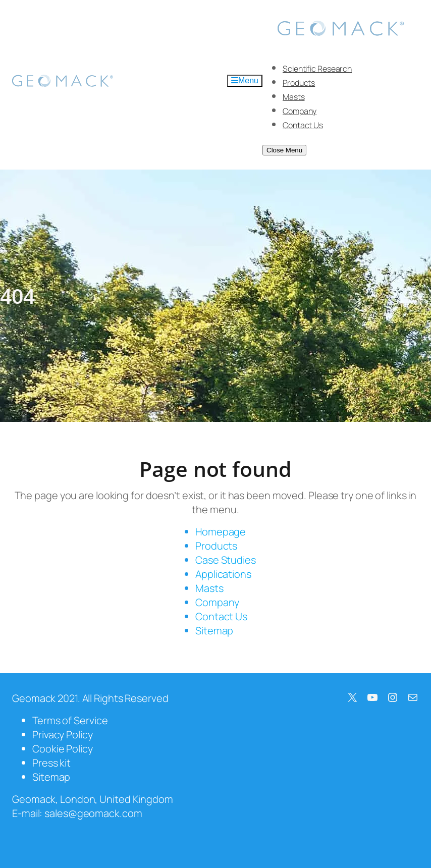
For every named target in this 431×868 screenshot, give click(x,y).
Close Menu (284, 150)
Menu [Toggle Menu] (245, 80)
